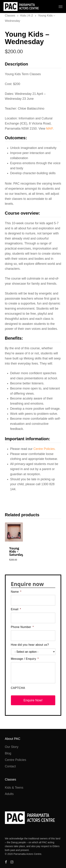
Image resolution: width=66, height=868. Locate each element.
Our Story (12, 747)
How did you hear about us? (30, 645)
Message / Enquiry (25, 659)
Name (16, 592)
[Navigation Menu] (61, 6)
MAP (49, 129)
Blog (8, 753)
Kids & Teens (14, 788)
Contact (10, 766)
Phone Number (22, 627)
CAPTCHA (18, 688)
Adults (9, 794)
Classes (10, 16)
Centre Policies (16, 760)
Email (16, 609)
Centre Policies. (45, 449)
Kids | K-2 (27, 16)
